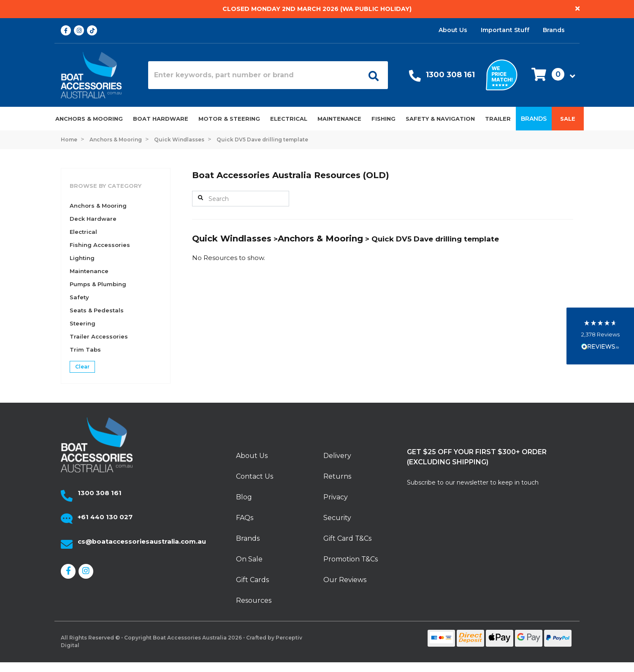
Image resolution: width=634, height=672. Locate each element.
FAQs (245, 518)
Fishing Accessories (100, 245)
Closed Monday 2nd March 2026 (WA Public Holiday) (317, 9)
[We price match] (502, 74)
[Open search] (371, 75)
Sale (568, 119)
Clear (82, 367)
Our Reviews (345, 580)
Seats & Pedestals (97, 310)
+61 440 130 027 (105, 517)
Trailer (498, 119)
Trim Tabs (85, 350)
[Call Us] (415, 78)
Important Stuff (505, 30)
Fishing (383, 119)
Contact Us (255, 476)
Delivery (337, 456)
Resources (254, 600)
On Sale (249, 559)
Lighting (82, 258)
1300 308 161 (450, 75)
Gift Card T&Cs (347, 538)
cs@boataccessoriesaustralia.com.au (142, 541)
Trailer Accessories (99, 336)
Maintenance (339, 119)
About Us (453, 30)
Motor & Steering (229, 119)
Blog (244, 497)
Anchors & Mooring (89, 119)
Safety (79, 297)
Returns (337, 476)
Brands (554, 30)
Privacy (336, 497)
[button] (551, 75)
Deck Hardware (93, 219)
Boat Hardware (161, 119)
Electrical (289, 119)
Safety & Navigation (440, 119)
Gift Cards (252, 580)
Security (337, 518)
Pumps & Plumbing (98, 284)
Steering (83, 323)
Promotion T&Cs (351, 559)
